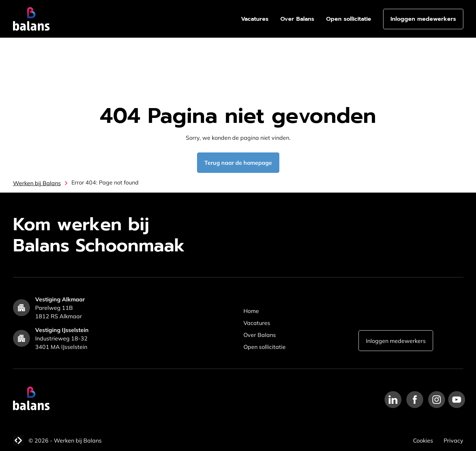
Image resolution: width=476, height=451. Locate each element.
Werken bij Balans (37, 183)
